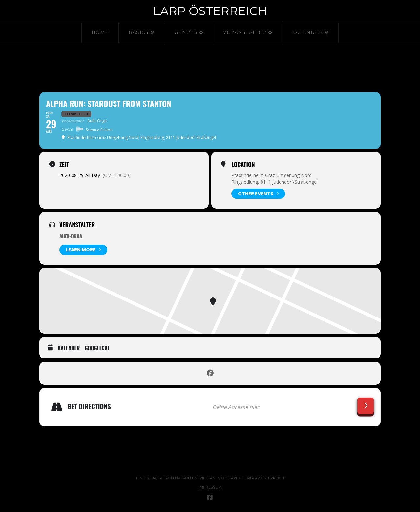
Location (243, 164)
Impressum (210, 487)
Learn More (83, 250)
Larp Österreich (210, 11)
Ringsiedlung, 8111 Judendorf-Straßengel (274, 182)
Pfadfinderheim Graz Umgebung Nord (272, 175)
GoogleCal (97, 348)
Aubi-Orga (71, 236)
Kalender (69, 348)
